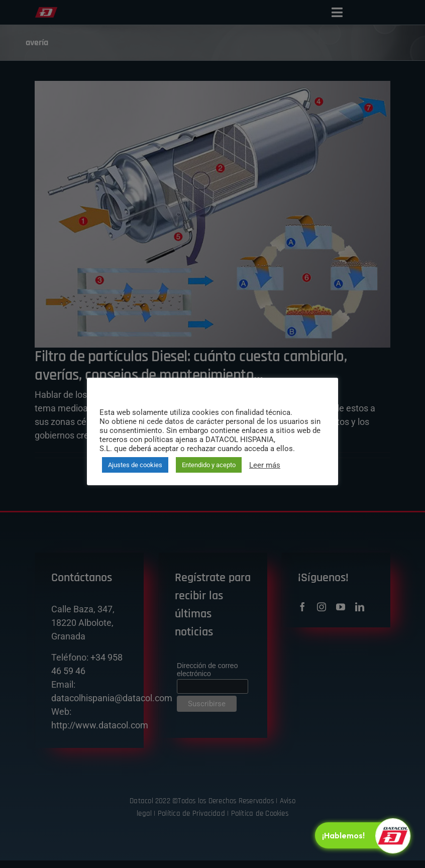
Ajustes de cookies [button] (135, 465)
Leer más (265, 465)
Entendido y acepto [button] (209, 465)
